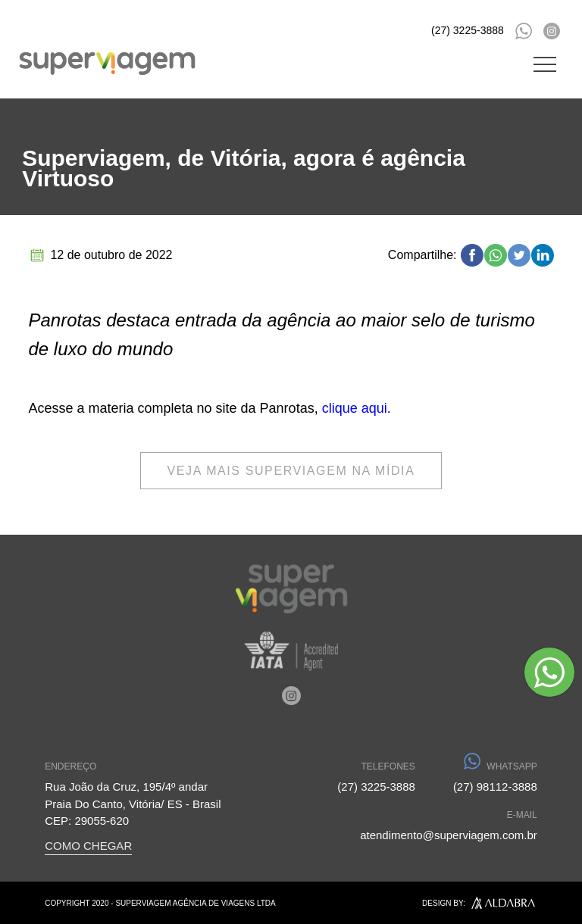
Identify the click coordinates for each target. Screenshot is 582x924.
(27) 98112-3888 (495, 776)
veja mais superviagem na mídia (291, 471)
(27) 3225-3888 (468, 30)
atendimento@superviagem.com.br (449, 824)
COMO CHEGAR (88, 846)
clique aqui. (357, 408)
